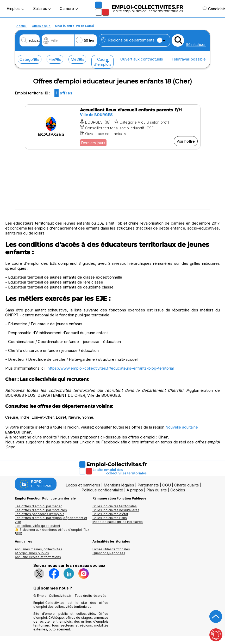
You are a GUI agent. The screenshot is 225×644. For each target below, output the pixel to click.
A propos (135, 490)
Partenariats (148, 485)
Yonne (88, 417)
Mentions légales (119, 485)
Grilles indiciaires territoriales (115, 506)
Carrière (69, 8)
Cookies (178, 490)
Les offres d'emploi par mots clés (41, 510)
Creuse (12, 417)
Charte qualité (187, 485)
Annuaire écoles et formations (38, 557)
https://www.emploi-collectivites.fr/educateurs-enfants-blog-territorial (111, 368)
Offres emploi (42, 26)
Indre (25, 417)
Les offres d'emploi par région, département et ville (51, 520)
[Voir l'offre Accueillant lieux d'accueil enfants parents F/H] (113, 127)
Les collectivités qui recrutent (37, 526)
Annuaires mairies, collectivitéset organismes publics (39, 551)
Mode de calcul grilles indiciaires (118, 522)
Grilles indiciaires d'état (110, 514)
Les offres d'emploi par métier (38, 506)
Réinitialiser (196, 44)
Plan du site (157, 490)
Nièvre (74, 417)
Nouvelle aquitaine (182, 427)
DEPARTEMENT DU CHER (61, 395)
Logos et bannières (83, 485)
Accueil (22, 26)
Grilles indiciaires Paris (110, 518)
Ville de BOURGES (104, 395)
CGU (167, 485)
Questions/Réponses (109, 553)
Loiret (61, 417)
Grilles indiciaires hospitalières (116, 510)
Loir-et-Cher (43, 417)
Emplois (15, 8)
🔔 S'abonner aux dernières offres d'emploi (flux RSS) (52, 532)
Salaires (42, 8)
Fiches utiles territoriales (111, 549)
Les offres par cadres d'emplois (40, 514)
